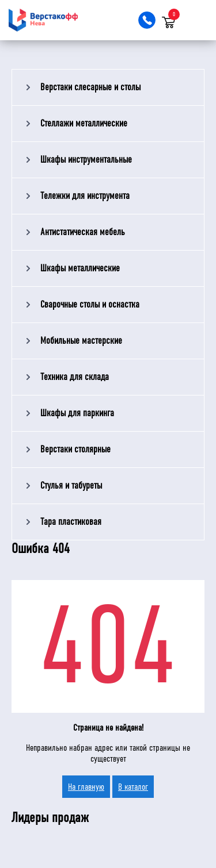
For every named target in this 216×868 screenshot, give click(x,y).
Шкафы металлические (80, 268)
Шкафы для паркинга (77, 413)
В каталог (133, 787)
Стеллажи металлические (84, 123)
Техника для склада (75, 377)
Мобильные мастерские (81, 341)
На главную (86, 787)
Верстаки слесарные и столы (90, 87)
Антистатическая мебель (83, 232)
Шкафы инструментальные (86, 160)
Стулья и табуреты (71, 485)
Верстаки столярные (75, 449)
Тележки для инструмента (85, 196)
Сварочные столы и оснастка (90, 304)
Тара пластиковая (71, 522)
